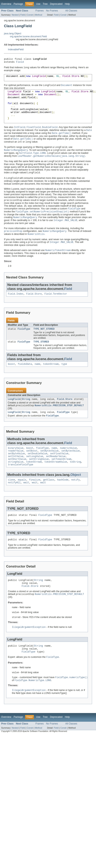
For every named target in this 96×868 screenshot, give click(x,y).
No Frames (52, 11)
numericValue (68, 465)
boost (11, 379)
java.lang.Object (13, 34)
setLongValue (35, 474)
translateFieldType (21, 484)
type (64, 379)
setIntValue (16, 474)
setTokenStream (61, 477)
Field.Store (34, 308)
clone (11, 499)
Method (38, 15)
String (26, 415)
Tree (45, 4)
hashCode (63, 499)
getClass (49, 499)
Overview (6, 4)
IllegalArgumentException (29, 651)
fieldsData (25, 379)
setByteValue (16, 471)
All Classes (71, 11)
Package (18, 4)
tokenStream (51, 379)
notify (76, 499)
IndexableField (16, 49)
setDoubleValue (38, 471)
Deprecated (56, 4)
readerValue (16, 468)
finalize (35, 499)
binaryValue (16, 465)
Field (23, 15)
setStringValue (39, 477)
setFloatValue (59, 471)
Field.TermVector (56, 308)
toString (76, 481)
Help (67, 4)
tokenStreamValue (56, 481)
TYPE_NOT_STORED (44, 343)
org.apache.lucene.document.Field (28, 36)
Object (76, 494)
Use (38, 4)
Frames (39, 11)
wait (26, 502)
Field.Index (16, 308)
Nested (15, 15)
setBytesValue (49, 468)
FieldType (24, 343)
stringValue (16, 481)
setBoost (32, 468)
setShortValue (17, 477)
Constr (30, 15)
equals (22, 499)
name (37, 379)
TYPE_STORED (41, 357)
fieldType (42, 465)
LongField (14, 415)
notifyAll (14, 502)
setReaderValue (56, 474)
